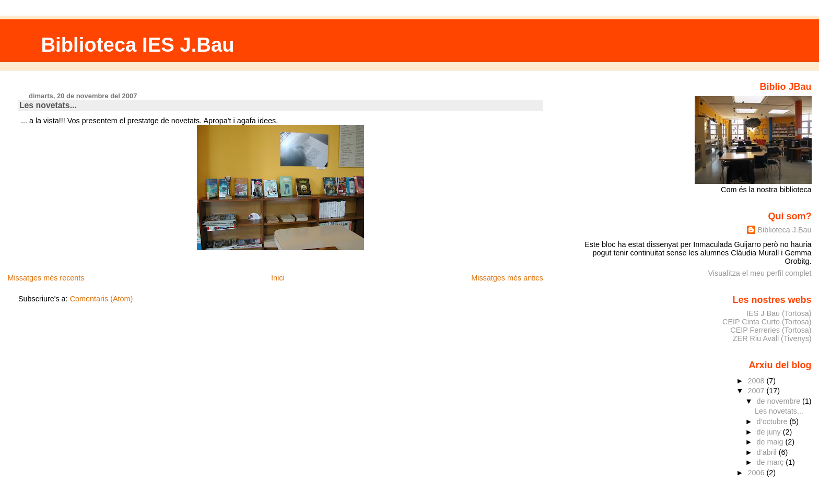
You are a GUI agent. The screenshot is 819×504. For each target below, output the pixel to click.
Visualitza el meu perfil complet (760, 273)
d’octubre (773, 421)
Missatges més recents (46, 278)
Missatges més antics (507, 278)
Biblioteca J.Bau (784, 230)
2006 (757, 473)
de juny (770, 432)
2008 (757, 381)
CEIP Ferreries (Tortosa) (771, 330)
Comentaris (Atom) (102, 299)
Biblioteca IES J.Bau (137, 45)
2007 (757, 391)
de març (771, 462)
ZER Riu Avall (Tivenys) (772, 338)
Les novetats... (48, 105)
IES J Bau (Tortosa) (779, 313)
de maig (771, 442)
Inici (278, 278)
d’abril (768, 452)
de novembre (780, 401)
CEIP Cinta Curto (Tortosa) (767, 322)
